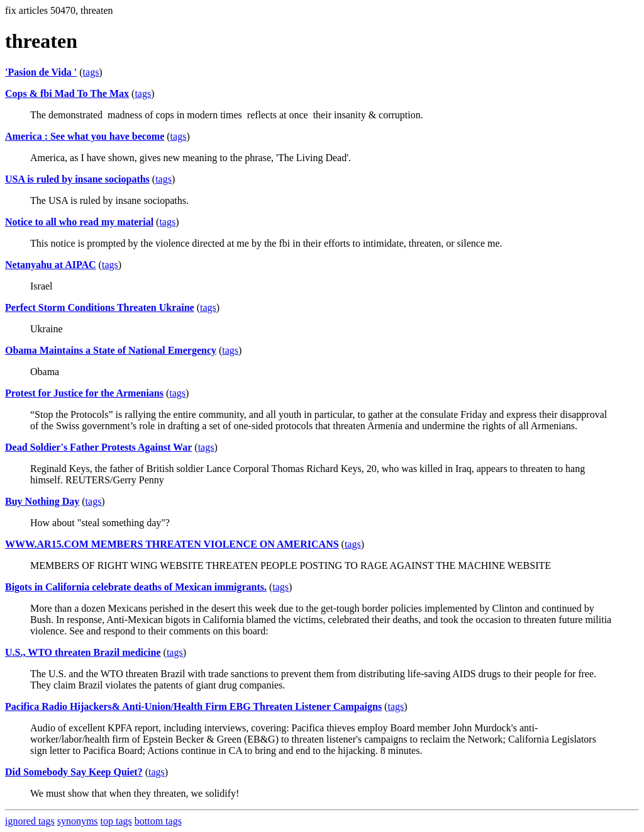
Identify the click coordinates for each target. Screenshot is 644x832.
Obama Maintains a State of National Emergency (111, 350)
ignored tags (30, 821)
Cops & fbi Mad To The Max (67, 93)
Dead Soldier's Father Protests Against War (98, 447)
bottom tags (158, 821)
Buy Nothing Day (42, 501)
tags (91, 72)
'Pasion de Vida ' (41, 72)
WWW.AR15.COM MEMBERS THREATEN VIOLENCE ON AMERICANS (172, 544)
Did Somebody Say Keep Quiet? (74, 772)
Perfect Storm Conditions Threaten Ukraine (100, 307)
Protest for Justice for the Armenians (84, 393)
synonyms (78, 821)
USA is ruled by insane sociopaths (77, 179)
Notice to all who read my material (79, 222)
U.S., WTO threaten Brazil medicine (83, 652)
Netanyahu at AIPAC (51, 265)
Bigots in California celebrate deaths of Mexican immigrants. (136, 587)
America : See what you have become (85, 136)
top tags (116, 821)
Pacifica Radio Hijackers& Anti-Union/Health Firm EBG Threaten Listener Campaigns (193, 706)
